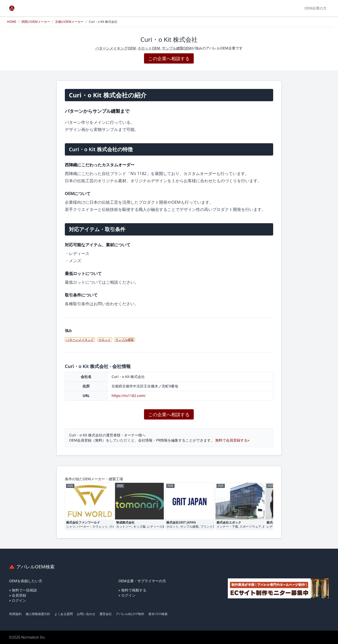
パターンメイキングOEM (115, 48)
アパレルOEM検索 (32, 567)
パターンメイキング (80, 339)
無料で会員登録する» (232, 440)
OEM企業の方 (316, 8)
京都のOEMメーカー (69, 22)
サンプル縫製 (125, 339)
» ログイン (18, 600)
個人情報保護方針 (38, 614)
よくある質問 (64, 614)
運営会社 (106, 614)
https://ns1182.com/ (129, 396)
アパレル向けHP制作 (130, 614)
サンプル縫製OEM (177, 48)
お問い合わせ (86, 614)
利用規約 (15, 614)
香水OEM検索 (158, 614)
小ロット (105, 339)
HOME (12, 22)
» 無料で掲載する (132, 590)
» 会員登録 (18, 595)
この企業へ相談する (169, 58)
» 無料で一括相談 (23, 590)
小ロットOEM (149, 48)
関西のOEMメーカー (36, 22)
